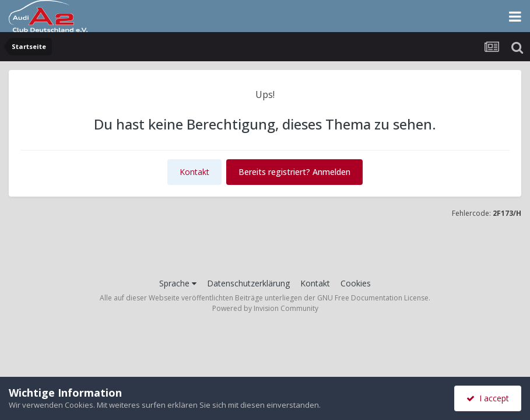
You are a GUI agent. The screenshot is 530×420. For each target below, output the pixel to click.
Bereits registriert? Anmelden (294, 172)
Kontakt (194, 172)
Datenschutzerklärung (248, 283)
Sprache (178, 283)
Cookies (356, 283)
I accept (488, 398)
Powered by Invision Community (265, 308)
